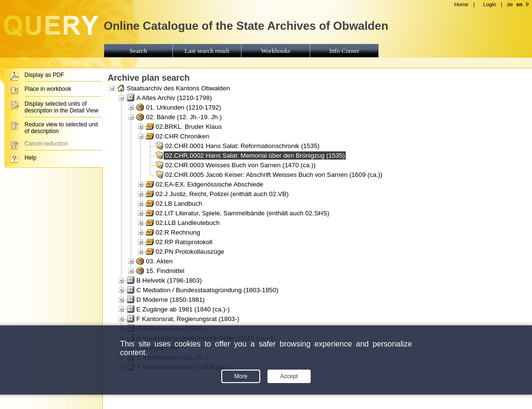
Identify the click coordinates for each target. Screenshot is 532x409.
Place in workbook (48, 89)
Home (461, 4)
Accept (289, 376)
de (510, 4)
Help (30, 158)
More (241, 376)
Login (490, 4)
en (519, 4)
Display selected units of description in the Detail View (61, 107)
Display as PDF (44, 75)
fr (527, 4)
